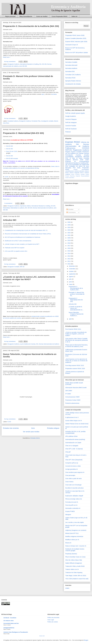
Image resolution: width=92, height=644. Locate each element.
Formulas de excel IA (72, 502)
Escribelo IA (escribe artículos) (74, 488)
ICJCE (6, 177)
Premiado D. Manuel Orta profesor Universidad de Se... (77, 294)
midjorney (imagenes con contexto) (76, 530)
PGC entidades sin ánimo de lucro (77, 166)
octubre (71, 271)
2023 (69, 230)
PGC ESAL (77, 168)
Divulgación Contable (13, 267)
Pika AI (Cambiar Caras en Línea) (75, 557)
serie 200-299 (23, 66)
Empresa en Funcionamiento (77, 161)
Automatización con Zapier (73, 443)
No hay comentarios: (10, 62)
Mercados (68, 168)
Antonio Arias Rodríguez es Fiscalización (16, 632)
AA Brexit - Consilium (10, 618)
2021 (69, 235)
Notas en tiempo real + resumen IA (76, 546)
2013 (69, 256)
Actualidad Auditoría (13, 121)
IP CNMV (68, 394)
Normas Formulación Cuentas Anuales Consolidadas (77, 155)
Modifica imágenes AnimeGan (74, 536)
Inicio (33, 428)
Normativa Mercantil (71, 65)
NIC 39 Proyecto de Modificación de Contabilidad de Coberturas (23, 237)
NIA (40, 64)
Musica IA (68, 543)
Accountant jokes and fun (11, 623)
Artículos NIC (10, 220)
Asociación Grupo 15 (72, 45)
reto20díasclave (70, 171)
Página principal (10, 16)
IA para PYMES (70, 511)
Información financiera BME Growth (76, 388)
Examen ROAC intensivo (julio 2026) (76, 42)
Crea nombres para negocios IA (75, 472)
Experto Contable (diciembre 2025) (76, 38)
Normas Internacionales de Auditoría (43, 208)
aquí (43, 94)
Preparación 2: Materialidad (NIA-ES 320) (23, 133)
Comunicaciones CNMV (72, 397)
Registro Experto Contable (73, 152)
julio (70, 279)
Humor (73, 174)
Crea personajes (70, 475)
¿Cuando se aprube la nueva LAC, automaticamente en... (76, 308)
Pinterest (68, 132)
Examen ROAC (73, 142)
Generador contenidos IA (73, 508)
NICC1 (82, 173)
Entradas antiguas (53, 428)
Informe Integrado (75, 173)
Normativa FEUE (70, 78)
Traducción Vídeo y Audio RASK (75, 566)
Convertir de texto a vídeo (73, 466)
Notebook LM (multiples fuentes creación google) (75, 550)
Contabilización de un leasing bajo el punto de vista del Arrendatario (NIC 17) (26, 230)
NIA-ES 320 (10, 146)
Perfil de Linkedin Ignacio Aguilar (75, 113)
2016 (69, 248)
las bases (54, 94)
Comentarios (71, 212)
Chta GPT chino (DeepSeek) (74, 460)
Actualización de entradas (73, 84)
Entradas (70, 209)
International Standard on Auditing (29, 64)
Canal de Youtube (71, 126)
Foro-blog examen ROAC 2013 (75, 365)
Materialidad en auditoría (17, 208)
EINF (82, 160)
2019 (69, 240)
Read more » (7, 57)
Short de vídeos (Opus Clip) (74, 560)
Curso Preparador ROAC (60, 16)
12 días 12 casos (76, 158)
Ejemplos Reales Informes (73, 81)
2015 (69, 251)
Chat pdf (68, 452)
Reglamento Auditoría (81, 150)
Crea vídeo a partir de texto (74, 479)
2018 (69, 243)
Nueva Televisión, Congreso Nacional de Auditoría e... (76, 314)
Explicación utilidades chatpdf (74, 496)
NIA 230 (44, 64)
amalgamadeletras (9, 628)
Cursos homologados (81, 169)
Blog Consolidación (26, 16)
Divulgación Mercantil (82, 157)
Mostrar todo (42, 636)
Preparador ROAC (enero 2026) (75, 35)
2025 (69, 225)
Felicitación (86, 152)
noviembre (72, 269)
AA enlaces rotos (9, 621)
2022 (69, 233)
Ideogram (68, 515)
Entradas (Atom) (35, 438)
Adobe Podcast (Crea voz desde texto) (77, 424)
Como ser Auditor (42, 16)
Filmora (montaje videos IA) (74, 499)
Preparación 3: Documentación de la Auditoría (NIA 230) (31, 26)
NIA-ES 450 (10, 149)
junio (71, 282)
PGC (67, 158)
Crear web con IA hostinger (73, 485)
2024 (69, 227)
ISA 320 (53, 206)
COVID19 (85, 148)
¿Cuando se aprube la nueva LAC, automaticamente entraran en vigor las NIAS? (29, 278)
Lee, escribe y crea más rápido (75, 522)
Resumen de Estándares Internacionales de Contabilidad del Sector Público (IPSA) (28, 234)
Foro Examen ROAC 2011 (73, 329)
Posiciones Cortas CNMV (73, 400)
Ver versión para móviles (31, 432)
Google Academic (71, 116)
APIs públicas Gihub (71, 436)
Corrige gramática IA (71, 469)
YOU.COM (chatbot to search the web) (77, 579)
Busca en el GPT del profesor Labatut (77, 53)
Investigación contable (47, 121)
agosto (71, 277)
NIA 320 (30, 208)
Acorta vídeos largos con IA (74, 421)
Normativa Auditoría (71, 68)
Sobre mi (74, 16)
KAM (87, 165)
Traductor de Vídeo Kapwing (74, 573)
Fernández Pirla (36, 121)
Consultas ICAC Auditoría (73, 75)
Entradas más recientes (11, 428)
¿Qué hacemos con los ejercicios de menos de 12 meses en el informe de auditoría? (76, 361)
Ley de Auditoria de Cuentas (28, 344)
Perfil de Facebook (71, 129)
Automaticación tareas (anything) (75, 439)
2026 (69, 222)
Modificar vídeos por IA (72, 540)
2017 (69, 246)
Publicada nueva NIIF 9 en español (15, 248)
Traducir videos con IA (72, 569)
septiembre (72, 274)
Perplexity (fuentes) (71, 554)
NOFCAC (69, 150)
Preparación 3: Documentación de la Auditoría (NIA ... (76, 288)
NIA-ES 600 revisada (12, 158)
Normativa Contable (71, 62)
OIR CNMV (69, 391)
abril (70, 319)
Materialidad (6, 208)
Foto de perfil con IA (71, 505)
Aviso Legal (51, 620)
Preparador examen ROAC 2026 (75, 369)
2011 (69, 261)
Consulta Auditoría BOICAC (77, 159)
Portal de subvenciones (72, 403)
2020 (69, 238)
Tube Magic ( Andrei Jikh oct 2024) (76, 576)
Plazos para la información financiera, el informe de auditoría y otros (77, 346)
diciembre (72, 266)
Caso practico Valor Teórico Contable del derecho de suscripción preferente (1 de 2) (77, 340)
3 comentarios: (9, 203)
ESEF (87, 160)
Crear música (69, 482)
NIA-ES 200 (10, 156)
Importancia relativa (25, 206)
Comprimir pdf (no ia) (72, 463)
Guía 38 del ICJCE (12, 151)
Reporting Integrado (75, 176)
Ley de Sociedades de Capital (77, 165)
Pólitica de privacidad (53, 618)
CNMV (67, 588)
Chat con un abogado (72, 446)
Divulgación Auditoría (13, 64)
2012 (69, 259)
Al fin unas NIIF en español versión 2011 (16, 251)
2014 (69, 253)
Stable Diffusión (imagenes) (74, 563)
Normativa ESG (70, 71)
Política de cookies (53, 622)
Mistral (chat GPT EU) (72, 533)
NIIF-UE (22, 267)
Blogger (86, 640)
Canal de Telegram (71, 119)
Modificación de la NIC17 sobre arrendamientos (18, 241)
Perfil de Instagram (71, 122)
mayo (71, 284)
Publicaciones (70, 148)
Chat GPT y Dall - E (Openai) (74, 449)
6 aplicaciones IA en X (72, 417)
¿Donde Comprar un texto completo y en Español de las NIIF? (22, 244)
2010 (69, 264)
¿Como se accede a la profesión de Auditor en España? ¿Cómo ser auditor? (76, 334)
